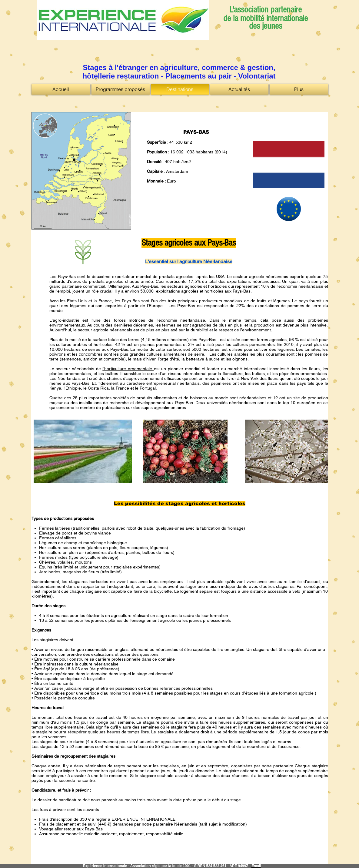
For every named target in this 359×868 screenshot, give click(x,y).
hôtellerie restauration (121, 76)
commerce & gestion (238, 67)
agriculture (179, 67)
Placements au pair (199, 76)
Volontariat (257, 76)
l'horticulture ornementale (128, 369)
